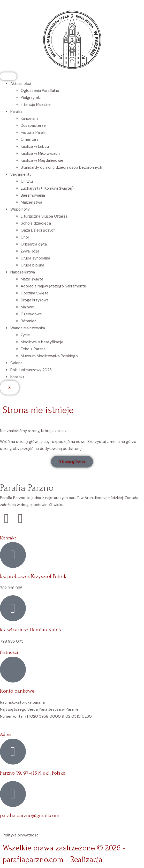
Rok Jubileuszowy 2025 (31, 370)
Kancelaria (30, 118)
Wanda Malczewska (28, 328)
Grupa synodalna (35, 258)
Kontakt (17, 377)
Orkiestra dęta (34, 244)
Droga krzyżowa (35, 300)
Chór (25, 237)
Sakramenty (21, 174)
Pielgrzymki (31, 98)
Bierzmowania (33, 195)
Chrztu (27, 181)
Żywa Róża (30, 251)
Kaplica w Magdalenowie (42, 160)
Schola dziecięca (36, 223)
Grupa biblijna (32, 265)
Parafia (16, 112)
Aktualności (21, 84)
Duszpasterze (33, 125)
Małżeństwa (31, 202)
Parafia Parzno (27, 488)
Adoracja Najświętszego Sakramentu (53, 286)
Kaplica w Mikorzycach (40, 153)
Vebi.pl (116, 860)
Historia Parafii (33, 132)
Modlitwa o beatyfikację (42, 342)
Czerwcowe (31, 314)
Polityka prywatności (21, 835)
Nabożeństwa (23, 272)
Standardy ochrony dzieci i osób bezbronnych (61, 167)
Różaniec (29, 321)
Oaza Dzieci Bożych (38, 230)
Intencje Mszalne (36, 105)
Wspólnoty (20, 209)
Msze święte (32, 279)
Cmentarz (30, 139)
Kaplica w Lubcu (35, 146)
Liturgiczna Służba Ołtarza (44, 216)
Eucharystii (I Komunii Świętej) (47, 188)
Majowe (27, 307)
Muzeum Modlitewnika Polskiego (49, 356)
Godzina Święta (35, 293)
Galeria (16, 363)
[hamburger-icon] (8, 76)
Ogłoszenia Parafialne (40, 91)
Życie (25, 335)
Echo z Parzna (33, 349)
